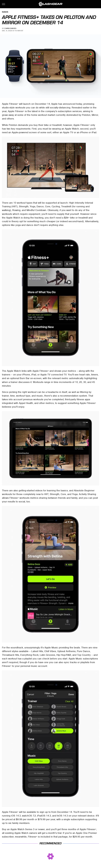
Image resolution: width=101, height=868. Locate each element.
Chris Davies (10, 28)
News (5, 12)
